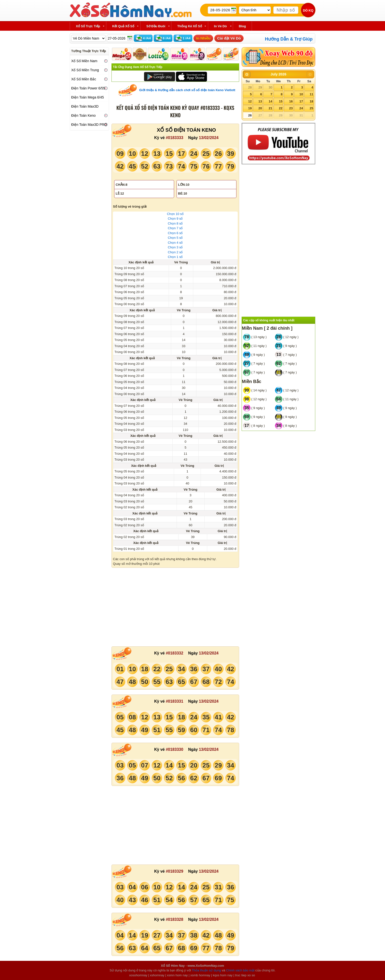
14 (270, 101)
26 (250, 115)
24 (301, 108)
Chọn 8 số (175, 223)
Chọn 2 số (175, 252)
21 (270, 108)
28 (250, 87)
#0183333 (174, 138)
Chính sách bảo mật (240, 970)
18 (311, 101)
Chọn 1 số (175, 257)
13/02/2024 (209, 138)
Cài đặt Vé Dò (229, 38)
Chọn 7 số (175, 228)
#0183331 (174, 701)
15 (281, 101)
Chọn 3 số (175, 247)
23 (291, 108)
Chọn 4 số (175, 243)
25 (311, 108)
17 (301, 101)
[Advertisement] (175, 607)
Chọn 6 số (175, 233)
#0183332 (174, 653)
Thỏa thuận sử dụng (206, 970)
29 (260, 87)
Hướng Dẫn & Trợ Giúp (289, 39)
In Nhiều (203, 38)
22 (281, 108)
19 (250, 108)
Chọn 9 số (175, 219)
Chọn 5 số (175, 238)
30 (270, 87)
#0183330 (174, 749)
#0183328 (174, 919)
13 (260, 101)
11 (311, 94)
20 (260, 108)
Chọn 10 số (175, 214)
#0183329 (174, 871)
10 (301, 94)
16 (291, 101)
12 (250, 101)
